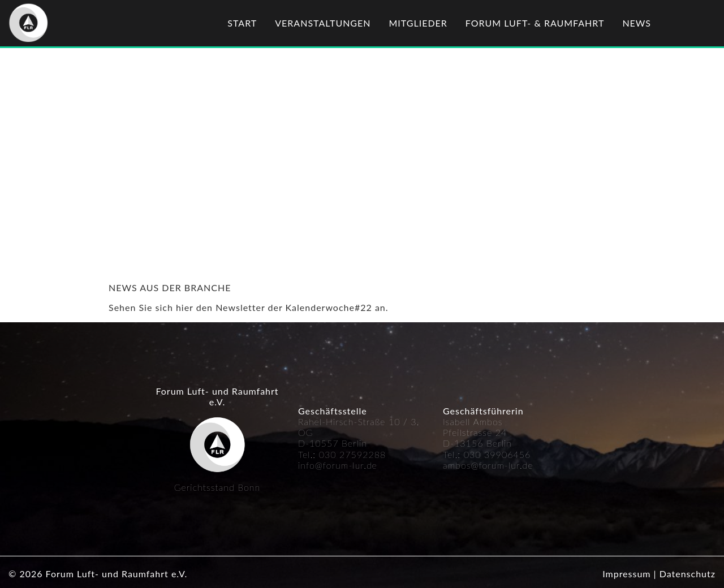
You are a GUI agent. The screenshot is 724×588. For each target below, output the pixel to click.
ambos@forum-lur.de (488, 465)
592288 (369, 454)
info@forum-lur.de (338, 465)
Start (242, 23)
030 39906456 (497, 454)
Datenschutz (688, 574)
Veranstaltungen (323, 23)
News (637, 23)
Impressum (626, 574)
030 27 (335, 454)
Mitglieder (418, 23)
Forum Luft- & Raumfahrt (535, 23)
